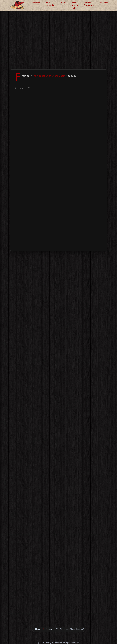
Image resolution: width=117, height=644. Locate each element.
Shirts (64, 3)
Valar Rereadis (51, 4)
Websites (105, 3)
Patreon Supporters (89, 4)
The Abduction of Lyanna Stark (49, 76)
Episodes (36, 3)
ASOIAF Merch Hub (75, 5)
